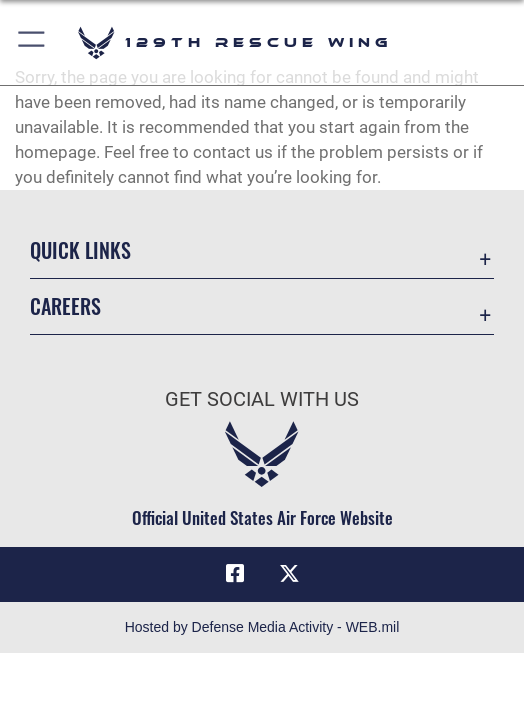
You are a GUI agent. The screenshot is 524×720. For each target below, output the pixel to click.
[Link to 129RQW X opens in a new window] (289, 574)
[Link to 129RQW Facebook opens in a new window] (235, 574)
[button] (32, 42)
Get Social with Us (262, 399)
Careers (65, 306)
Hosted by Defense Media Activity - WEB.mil (262, 627)
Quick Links (80, 250)
